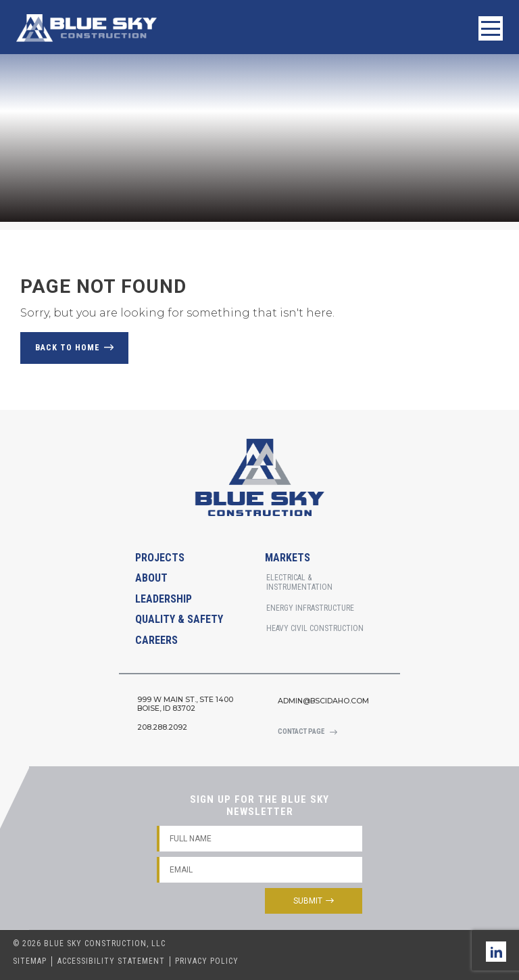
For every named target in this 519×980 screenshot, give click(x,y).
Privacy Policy (207, 961)
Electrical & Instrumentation (299, 582)
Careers (156, 640)
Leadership (164, 599)
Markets (288, 558)
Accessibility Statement (111, 961)
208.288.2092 (162, 727)
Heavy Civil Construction (315, 628)
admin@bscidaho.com (323, 701)
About (151, 578)
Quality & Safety (179, 619)
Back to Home (68, 347)
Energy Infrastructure (310, 608)
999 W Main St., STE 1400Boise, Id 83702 (185, 704)
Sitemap (30, 961)
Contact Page (301, 731)
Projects (160, 558)
